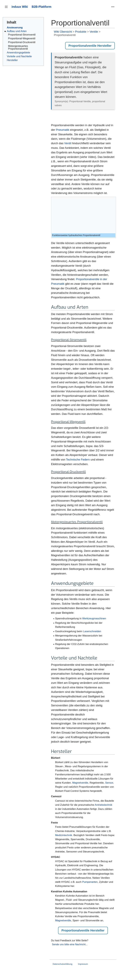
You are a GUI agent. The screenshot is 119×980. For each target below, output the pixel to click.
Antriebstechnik (103, 805)
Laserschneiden (92, 631)
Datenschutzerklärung (62, 964)
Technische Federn (78, 460)
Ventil (68, 143)
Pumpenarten (90, 882)
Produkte (81, 32)
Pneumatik (63, 130)
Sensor (109, 783)
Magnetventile (80, 783)
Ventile (94, 32)
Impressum (83, 964)
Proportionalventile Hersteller (90, 46)
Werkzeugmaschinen (94, 618)
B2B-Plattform (42, 7)
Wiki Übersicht (63, 32)
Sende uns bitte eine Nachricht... (70, 944)
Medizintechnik (64, 835)
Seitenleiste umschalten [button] (7, 8)
